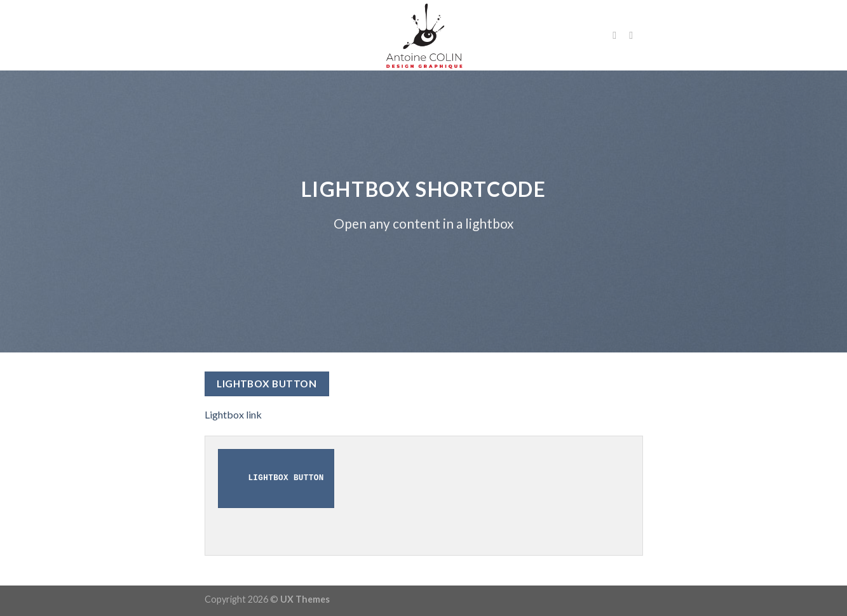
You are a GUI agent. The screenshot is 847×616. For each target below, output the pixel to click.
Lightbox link (233, 414)
